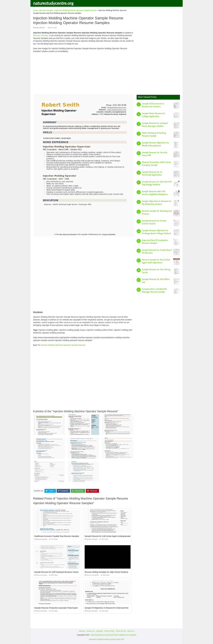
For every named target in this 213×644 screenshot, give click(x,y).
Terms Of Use (121, 631)
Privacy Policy (109, 631)
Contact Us (90, 631)
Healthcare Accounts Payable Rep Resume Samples (57, 536)
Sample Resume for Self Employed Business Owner (57, 572)
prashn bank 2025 (118, 639)
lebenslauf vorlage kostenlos (99, 639)
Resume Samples (39, 28)
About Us (131, 631)
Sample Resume (114, 635)
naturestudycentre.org (53, 3)
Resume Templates (92, 575)
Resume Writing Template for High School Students (106, 572)
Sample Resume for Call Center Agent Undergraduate (108, 536)
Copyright (99, 631)
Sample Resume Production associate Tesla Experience (58, 608)
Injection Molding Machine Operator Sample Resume (63, 345)
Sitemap (82, 631)
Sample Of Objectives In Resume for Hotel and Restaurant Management (115, 608)
